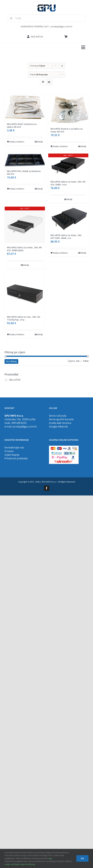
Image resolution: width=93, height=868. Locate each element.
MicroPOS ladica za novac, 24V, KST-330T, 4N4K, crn (66, 237)
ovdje (50, 858)
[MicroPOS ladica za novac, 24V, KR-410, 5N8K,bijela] (25, 225)
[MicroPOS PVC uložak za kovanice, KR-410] (25, 160)
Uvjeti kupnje (12, 455)
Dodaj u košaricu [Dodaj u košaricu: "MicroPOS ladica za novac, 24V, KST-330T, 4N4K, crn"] (60, 253)
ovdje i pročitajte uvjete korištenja (20, 864)
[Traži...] (46, 18)
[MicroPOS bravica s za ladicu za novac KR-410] (68, 109)
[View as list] (49, 82)
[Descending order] (62, 66)
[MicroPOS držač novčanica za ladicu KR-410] (25, 107)
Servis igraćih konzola (61, 419)
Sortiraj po (38, 66)
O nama (9, 451)
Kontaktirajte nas (14, 447)
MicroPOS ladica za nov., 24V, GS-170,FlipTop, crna (24, 318)
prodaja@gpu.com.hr (25, 427)
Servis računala (58, 416)
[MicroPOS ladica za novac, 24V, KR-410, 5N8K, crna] (68, 165)
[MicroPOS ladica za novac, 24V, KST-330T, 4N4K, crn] (68, 219)
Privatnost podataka (16, 458)
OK (82, 858)
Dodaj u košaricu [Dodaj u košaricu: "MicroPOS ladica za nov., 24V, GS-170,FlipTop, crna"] (17, 334)
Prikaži (39, 75)
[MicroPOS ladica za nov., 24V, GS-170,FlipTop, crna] (25, 292)
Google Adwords (58, 427)
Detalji (40, 142)
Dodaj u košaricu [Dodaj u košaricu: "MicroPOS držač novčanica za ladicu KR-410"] (17, 142)
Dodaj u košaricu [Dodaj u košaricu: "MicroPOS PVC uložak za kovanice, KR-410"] (17, 189)
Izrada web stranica (60, 423)
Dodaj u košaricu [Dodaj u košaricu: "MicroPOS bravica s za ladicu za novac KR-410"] (60, 146)
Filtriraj (11, 361)
